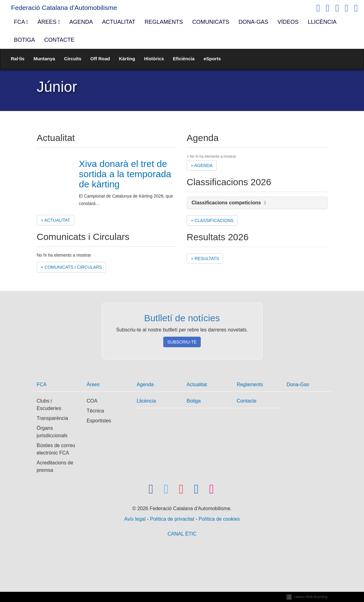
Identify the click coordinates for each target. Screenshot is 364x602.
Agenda (81, 22)
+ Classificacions (212, 220)
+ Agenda (202, 165)
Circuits (73, 59)
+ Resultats (205, 258)
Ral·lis (18, 59)
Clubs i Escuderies (49, 405)
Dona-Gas (253, 22)
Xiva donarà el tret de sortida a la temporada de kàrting (125, 174)
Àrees (49, 22)
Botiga (24, 40)
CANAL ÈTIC (182, 534)
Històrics (154, 59)
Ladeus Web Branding (311, 597)
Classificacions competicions (229, 203)
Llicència (322, 22)
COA (92, 401)
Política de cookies (219, 519)
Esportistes (99, 421)
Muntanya (44, 59)
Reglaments (164, 22)
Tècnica (95, 411)
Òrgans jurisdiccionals (52, 432)
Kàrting (127, 59)
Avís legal (135, 519)
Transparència (53, 418)
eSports (212, 59)
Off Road (100, 59)
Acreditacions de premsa (55, 466)
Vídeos (288, 22)
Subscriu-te (182, 342)
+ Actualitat (56, 220)
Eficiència (184, 59)
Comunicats (211, 22)
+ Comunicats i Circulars (71, 267)
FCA (21, 22)
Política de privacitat (173, 519)
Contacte (59, 40)
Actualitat (119, 22)
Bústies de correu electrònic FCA (56, 449)
